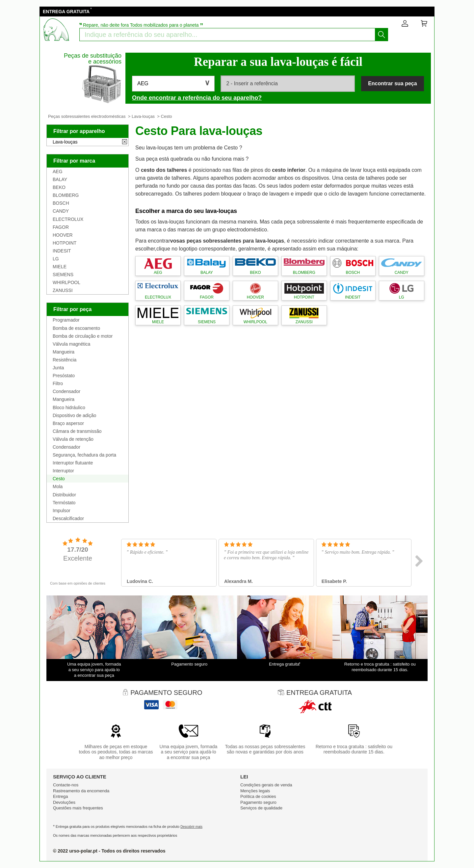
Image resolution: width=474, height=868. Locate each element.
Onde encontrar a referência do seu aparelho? (197, 98)
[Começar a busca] (382, 35)
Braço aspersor (68, 423)
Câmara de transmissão (77, 431)
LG (56, 259)
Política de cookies (258, 796)
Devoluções (64, 802)
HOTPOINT (65, 243)
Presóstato (64, 376)
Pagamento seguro (258, 802)
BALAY (60, 179)
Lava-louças (143, 116)
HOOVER (63, 235)
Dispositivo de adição (74, 415)
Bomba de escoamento (76, 328)
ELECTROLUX (68, 219)
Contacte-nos (66, 785)
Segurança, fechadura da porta (84, 455)
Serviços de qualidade (261, 808)
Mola (58, 487)
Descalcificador (68, 518)
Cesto (59, 479)
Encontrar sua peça (393, 83)
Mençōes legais (255, 791)
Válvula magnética (71, 344)
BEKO (59, 187)
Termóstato (64, 503)
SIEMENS (63, 275)
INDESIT (62, 251)
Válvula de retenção (73, 439)
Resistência (65, 360)
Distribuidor (64, 495)
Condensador (66, 391)
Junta (58, 368)
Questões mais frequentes (78, 808)
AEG (58, 171)
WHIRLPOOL (66, 282)
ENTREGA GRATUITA (66, 12)
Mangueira (64, 352)
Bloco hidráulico (69, 408)
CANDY (61, 211)
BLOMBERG (66, 195)
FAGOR (61, 227)
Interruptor (63, 471)
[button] (173, 84)
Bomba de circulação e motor (83, 336)
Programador (66, 320)
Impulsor (62, 511)
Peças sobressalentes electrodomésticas (87, 116)
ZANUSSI (63, 290)
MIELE (60, 267)
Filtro (58, 383)
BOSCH (61, 203)
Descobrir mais (191, 827)
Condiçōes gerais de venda (266, 785)
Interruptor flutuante (73, 463)
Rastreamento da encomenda (81, 791)
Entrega (61, 796)
